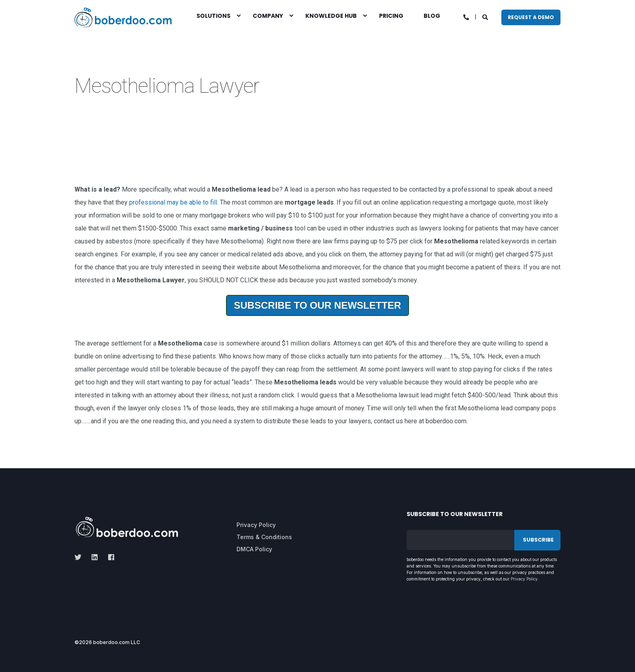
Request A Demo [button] (531, 17)
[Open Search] (486, 17)
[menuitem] (239, 15)
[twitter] (80, 557)
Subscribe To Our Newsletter (318, 305)
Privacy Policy (524, 579)
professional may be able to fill (173, 202)
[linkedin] (95, 557)
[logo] (127, 527)
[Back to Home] (123, 17)
